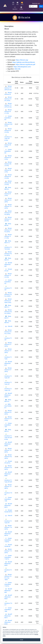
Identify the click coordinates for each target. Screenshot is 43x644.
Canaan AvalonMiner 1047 (8, 425)
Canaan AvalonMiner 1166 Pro (8, 540)
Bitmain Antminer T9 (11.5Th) (8, 236)
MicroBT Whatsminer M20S (8, 564)
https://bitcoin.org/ (22, 60)
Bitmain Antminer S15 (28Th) (8, 200)
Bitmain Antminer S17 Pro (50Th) (8, 213)
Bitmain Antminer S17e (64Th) (8, 468)
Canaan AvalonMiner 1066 (8, 610)
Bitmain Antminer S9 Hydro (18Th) (8, 301)
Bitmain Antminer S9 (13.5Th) (8, 177)
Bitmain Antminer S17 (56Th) (8, 370)
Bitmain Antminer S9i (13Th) (8, 145)
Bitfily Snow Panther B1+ (8, 406)
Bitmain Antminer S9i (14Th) (8, 170)
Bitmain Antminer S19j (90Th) (8, 457)
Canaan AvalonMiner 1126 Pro (8, 584)
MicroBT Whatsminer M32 (8, 591)
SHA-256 (17, 69)
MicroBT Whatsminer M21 (8, 265)
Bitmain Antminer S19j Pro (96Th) (8, 254)
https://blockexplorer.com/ (22, 67)
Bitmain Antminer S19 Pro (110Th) (8, 332)
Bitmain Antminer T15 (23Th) (8, 206)
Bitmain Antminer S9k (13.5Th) (8, 164)
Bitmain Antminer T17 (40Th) (8, 351)
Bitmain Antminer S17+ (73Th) (8, 419)
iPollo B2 (10, 326)
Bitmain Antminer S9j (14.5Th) (8, 183)
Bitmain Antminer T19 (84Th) (8, 450)
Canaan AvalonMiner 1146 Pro (8, 557)
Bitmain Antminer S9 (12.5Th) (8, 131)
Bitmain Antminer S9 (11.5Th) (8, 112)
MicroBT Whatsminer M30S (8, 474)
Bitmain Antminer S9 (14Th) (8, 194)
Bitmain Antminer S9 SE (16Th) (8, 124)
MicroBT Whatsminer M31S (8, 506)
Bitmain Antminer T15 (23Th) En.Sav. (8, 105)
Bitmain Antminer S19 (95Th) (8, 412)
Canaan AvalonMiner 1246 (8, 499)
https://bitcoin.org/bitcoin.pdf (25, 64)
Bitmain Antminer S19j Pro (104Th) (8, 294)
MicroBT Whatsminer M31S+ (8, 534)
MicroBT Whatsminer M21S (8, 616)
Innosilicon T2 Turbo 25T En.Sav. (8, 139)
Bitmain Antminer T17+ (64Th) (8, 551)
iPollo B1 (10, 516)
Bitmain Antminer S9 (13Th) (8, 158)
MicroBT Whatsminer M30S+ (8, 444)
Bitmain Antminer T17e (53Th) (8, 527)
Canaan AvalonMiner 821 (8, 118)
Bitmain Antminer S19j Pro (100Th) (8, 312)
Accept (21, 640)
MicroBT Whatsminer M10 (8, 363)
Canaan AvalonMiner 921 (8, 282)
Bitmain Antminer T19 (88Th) (8, 487)
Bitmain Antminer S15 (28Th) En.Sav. (8, 88)
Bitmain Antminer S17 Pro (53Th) (8, 230)
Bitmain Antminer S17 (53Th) (8, 344)
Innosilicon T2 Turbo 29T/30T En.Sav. (8, 438)
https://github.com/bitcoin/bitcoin (24, 62)
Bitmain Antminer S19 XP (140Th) (8, 99)
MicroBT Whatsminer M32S (8, 597)
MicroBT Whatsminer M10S (8, 622)
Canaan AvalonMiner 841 (8, 151)
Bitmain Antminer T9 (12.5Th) (8, 275)
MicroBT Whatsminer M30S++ (8, 395)
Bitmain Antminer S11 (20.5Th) (8, 219)
